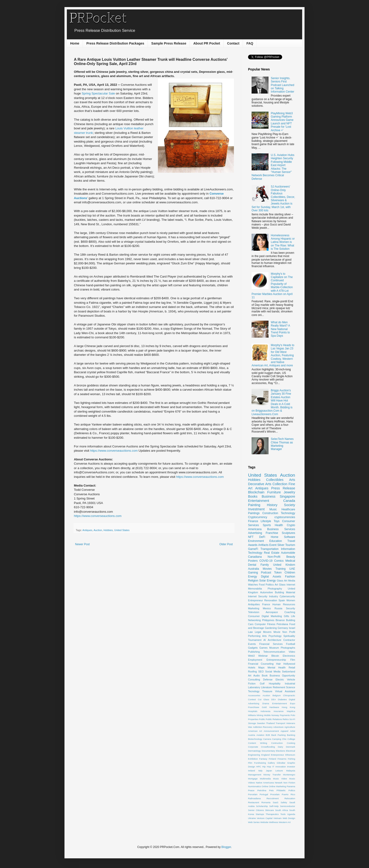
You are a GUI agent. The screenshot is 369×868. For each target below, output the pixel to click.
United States (122, 530)
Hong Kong (288, 707)
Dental (252, 565)
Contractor (289, 640)
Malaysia (291, 771)
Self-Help (274, 806)
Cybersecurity (287, 596)
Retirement (279, 687)
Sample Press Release (169, 43)
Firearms (282, 759)
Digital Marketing (272, 616)
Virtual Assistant (285, 691)
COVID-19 (266, 561)
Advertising (255, 533)
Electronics (289, 656)
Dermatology (254, 751)
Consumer (254, 616)
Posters (253, 561)
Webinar (263, 656)
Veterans (291, 723)
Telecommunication (274, 652)
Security (291, 608)
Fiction (252, 684)
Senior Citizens (256, 810)
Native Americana (265, 783)
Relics (286, 719)
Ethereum (290, 755)
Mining (260, 715)
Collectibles (275, 480)
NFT (251, 537)
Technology (288, 513)
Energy (253, 577)
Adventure (278, 727)
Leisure (279, 771)
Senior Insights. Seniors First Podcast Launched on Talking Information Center (283, 85)
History (272, 505)
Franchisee (254, 707)
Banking (291, 735)
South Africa (281, 810)
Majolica (291, 711)
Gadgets (253, 648)
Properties (253, 719)
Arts (292, 480)
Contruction (277, 743)
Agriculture (290, 727)
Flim (250, 763)
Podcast (266, 573)
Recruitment (273, 798)
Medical (290, 561)
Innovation (281, 767)
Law (250, 632)
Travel (291, 541)
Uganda (291, 814)
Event (273, 545)
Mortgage (253, 779)
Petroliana (282, 624)
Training (280, 569)
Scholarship (262, 806)
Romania (266, 802)
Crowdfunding (268, 747)
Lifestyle (266, 521)
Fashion (290, 577)
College (291, 739)
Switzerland (289, 671)
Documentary (268, 751)
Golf (262, 684)
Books (253, 496)
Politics (270, 585)
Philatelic (281, 790)
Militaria (252, 715)
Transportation (270, 549)
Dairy (280, 747)
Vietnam (278, 818)
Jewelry (289, 492)
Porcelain (253, 794)
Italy (261, 771)
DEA (273, 699)
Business (269, 496)
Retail (292, 667)
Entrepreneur (255, 600)
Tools (283, 814)
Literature (266, 687)
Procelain (275, 794)
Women (291, 600)
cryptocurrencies (285, 517)
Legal (258, 632)
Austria (252, 735)
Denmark (291, 747)
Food (262, 585)
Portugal (264, 794)
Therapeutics (272, 814)
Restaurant (254, 802)
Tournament (255, 640)
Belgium (277, 695)
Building (291, 620)
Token (278, 573)
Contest (252, 699)
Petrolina (262, 790)
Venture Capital (265, 818)
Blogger (226, 847)
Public (262, 719)
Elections (281, 751)
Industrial (290, 684)
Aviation (260, 735)
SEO (261, 671)
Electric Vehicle (285, 680)
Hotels (252, 667)
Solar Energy (268, 581)
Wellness (274, 822)
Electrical (291, 751)
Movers (267, 632)
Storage (252, 723)
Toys (277, 521)
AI (265, 640)
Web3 (251, 656)
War (250, 727)
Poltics (292, 790)
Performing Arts (257, 636)
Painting (254, 505)
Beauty (291, 557)
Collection (280, 484)
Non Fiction (289, 783)
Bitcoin (275, 656)
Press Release (283, 488)
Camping (277, 739)
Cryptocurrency (258, 517)
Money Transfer (272, 775)
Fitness (271, 624)
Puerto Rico (288, 794)
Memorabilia (255, 589)
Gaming (253, 573)
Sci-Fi (292, 719)
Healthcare (288, 509)
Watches (253, 585)
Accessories (254, 695)
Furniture (274, 492)
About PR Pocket (207, 43)
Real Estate (272, 553)
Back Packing (279, 735)
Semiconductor (288, 806)
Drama (266, 703)
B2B (268, 735)
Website (264, 822)
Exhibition (253, 759)
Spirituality (289, 636)
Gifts (286, 616)
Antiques (87, 530)
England (266, 755)
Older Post (226, 544)
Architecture (275, 640)
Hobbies (108, 530)
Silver (281, 545)
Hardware (274, 707)
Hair (278, 664)
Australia (254, 569)
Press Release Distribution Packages (115, 43)
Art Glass (280, 585)
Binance (280, 620)
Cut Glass (264, 699)
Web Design (289, 818)
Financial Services (271, 644)
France (266, 604)
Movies (267, 569)
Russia (279, 608)
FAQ (250, 43)
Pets (271, 790)
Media (292, 581)
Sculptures (288, 533)
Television (254, 612)
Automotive (266, 592)
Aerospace (272, 612)
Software (290, 537)
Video (292, 652)
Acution (266, 695)
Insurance (279, 711)
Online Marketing (278, 786)
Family (265, 565)
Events (252, 644)
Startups (260, 814)
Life (293, 616)
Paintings (254, 513)
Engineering (254, 755)
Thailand (270, 723)
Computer (260, 624)
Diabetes (282, 699)
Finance (253, 521)
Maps (261, 667)
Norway (275, 715)
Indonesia (265, 711)
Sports (267, 525)
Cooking (291, 743)
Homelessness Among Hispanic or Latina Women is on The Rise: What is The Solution (283, 242)
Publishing (254, 652)
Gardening (271, 628)
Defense (268, 680)
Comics (279, 561)
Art (250, 676)
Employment (255, 660)
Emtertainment (280, 703)
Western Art (285, 822)
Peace (251, 790)
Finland (272, 759)
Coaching (290, 612)
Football (291, 644)
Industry (273, 596)
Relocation (290, 798)
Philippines (268, 620)
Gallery (271, 763)
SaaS (275, 802)
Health (279, 525)
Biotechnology (255, 739)
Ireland (251, 771)
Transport (280, 723)
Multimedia (265, 779)
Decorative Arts (260, 484)
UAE (292, 569)
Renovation (271, 600)
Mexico (267, 608)
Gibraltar (281, 763)
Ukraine (252, 818)
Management (255, 775)
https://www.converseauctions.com (114, 451)
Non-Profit (274, 557)
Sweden (261, 723)
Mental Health (277, 667)
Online (265, 786)
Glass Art (282, 581)
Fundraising (260, 763)
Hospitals (253, 711)
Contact (233, 43)
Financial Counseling (261, 664)
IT (273, 767)
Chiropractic (289, 695)
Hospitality (275, 684)
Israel (292, 628)
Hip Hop (267, 767)
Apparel (284, 731)
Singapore (287, 496)
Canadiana (255, 557)
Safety (284, 802)
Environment (256, 541)
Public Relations (274, 719)
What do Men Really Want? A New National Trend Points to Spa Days (280, 329)
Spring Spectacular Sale (98, 93)
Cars (251, 624)
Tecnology (254, 691)
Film (293, 660)
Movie (277, 632)
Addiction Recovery (263, 727)
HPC (259, 767)
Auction (98, 530)
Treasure (267, 691)
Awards (253, 545)
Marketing (254, 608)
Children (290, 573)
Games (263, 648)
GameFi (253, 549)
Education (276, 541)
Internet (291, 585)
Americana (255, 529)
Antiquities (254, 604)
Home (75, 43)
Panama (291, 786)
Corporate (253, 747)
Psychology (275, 636)
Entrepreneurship (276, 660)
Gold (264, 707)
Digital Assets (271, 577)
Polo (293, 715)
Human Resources (284, 604)
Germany (283, 628)
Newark (279, 783)
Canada (289, 501)
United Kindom (284, 565)
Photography (275, 589)
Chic (284, 739)
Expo (293, 703)
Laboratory (254, 687)
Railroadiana (254, 798)
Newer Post (82, 544)
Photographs (288, 648)
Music (273, 509)
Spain (282, 600)
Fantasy (263, 759)
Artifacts (263, 545)
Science (291, 687)
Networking (254, 620)
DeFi (262, 537)
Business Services (281, 529)
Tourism (290, 545)
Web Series (254, 822)
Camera (267, 739)
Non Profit (289, 632)
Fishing (291, 759)
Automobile (288, 553)
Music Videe (280, 779)
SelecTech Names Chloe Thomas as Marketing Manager (282, 444)
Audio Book (260, 676)
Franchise (272, 533)
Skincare (270, 810)
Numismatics (255, 786)
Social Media (273, 671)
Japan (269, 771)
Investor (291, 767)
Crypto (291, 525)
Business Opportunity (282, 676)
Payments (285, 715)
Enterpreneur (277, 755)
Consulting (254, 680)
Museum (274, 648)
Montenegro (289, 775)
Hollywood (289, 664)
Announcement (271, 731)
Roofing (252, 671)
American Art (255, 731)
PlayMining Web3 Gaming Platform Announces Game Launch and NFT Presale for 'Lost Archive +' (282, 122)
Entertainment (259, 501)
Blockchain (256, 492)
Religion (253, 581)
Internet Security (258, 596)
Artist (293, 731)
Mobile (267, 715)
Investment (256, 509)
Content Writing (258, 743)
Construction (270, 513)
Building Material (285, 592)
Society (290, 505)
